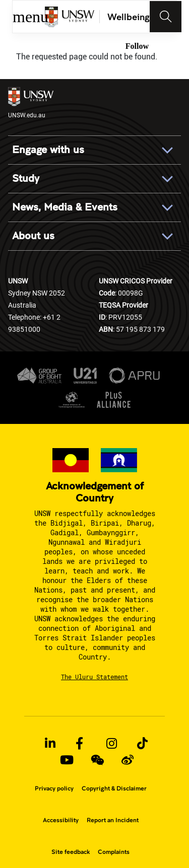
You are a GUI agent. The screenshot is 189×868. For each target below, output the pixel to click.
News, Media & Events (65, 207)
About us (33, 236)
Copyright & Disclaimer (114, 788)
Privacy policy (54, 788)
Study (26, 179)
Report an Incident (113, 820)
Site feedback (71, 852)
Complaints (114, 852)
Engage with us (48, 150)
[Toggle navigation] (166, 17)
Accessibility (61, 820)
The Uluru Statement (94, 677)
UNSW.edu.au (31, 103)
